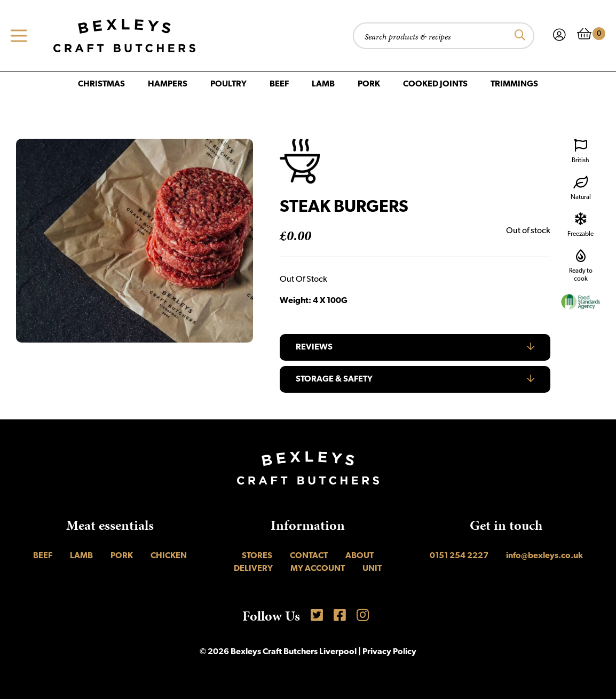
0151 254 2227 (459, 556)
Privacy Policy (389, 652)
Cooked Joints (435, 84)
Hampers (168, 84)
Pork (369, 84)
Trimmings (514, 84)
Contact (309, 556)
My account (318, 569)
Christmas (101, 84)
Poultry (228, 84)
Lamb (323, 84)
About (360, 556)
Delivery (253, 569)
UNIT (372, 569)
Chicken (169, 556)
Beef (279, 84)
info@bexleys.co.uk (544, 556)
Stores (257, 556)
